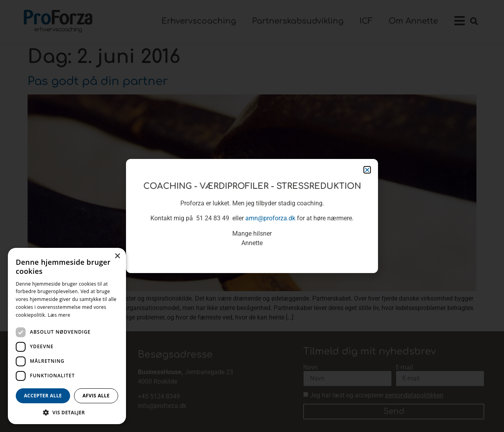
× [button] (117, 256)
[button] (67, 412)
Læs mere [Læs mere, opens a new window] (59, 315)
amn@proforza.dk (270, 218)
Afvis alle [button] (96, 396)
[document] (252, 216)
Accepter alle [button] (43, 396)
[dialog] (67, 336)
